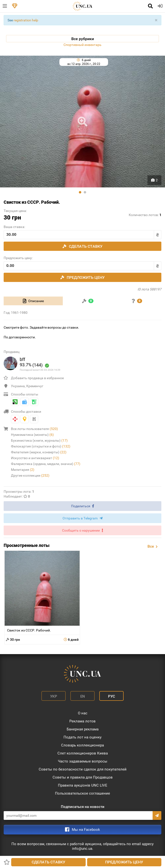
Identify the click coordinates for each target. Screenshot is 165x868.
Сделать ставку (48, 862)
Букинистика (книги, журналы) (39, 440)
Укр (54, 696)
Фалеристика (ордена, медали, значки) (46, 464)
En (83, 696)
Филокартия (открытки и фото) (41, 446)
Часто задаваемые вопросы (83, 761)
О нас (83, 713)
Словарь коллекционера (82, 745)
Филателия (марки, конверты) (39, 452)
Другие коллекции (30, 475)
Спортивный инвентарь (82, 45)
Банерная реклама (83, 729)
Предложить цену (124, 862)
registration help (26, 20)
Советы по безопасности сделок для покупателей (83, 769)
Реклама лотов (82, 721)
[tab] (33, 301)
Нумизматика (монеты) (32, 435)
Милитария (23, 470)
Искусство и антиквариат (35, 458)
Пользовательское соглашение (82, 793)
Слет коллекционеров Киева (83, 753)
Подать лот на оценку (82, 737)
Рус (112, 696)
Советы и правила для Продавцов (83, 777)
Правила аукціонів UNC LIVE (83, 785)
